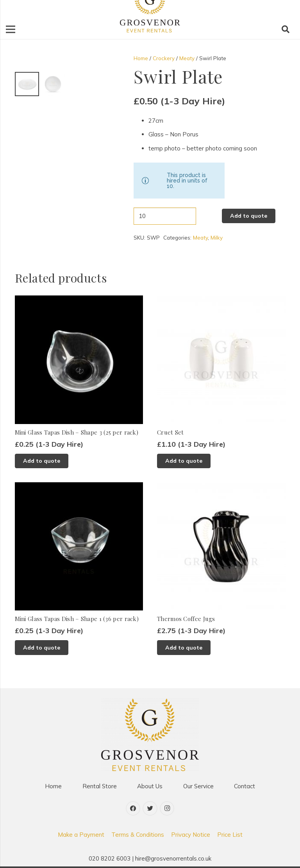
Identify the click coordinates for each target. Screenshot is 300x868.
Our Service (198, 786)
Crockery (164, 58)
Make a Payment (81, 835)
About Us (150, 786)
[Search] (286, 29)
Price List (230, 835)
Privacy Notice (191, 835)
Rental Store (100, 786)
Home (141, 58)
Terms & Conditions (138, 835)
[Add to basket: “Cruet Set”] (184, 461)
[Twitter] (150, 809)
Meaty (187, 58)
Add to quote (249, 216)
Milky (217, 237)
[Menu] (11, 29)
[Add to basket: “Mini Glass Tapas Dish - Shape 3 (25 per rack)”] (42, 461)
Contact (245, 786)
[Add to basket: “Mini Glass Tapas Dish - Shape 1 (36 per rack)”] (42, 647)
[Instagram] (167, 809)
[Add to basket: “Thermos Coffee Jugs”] (184, 647)
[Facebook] (133, 809)
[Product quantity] (165, 216)
